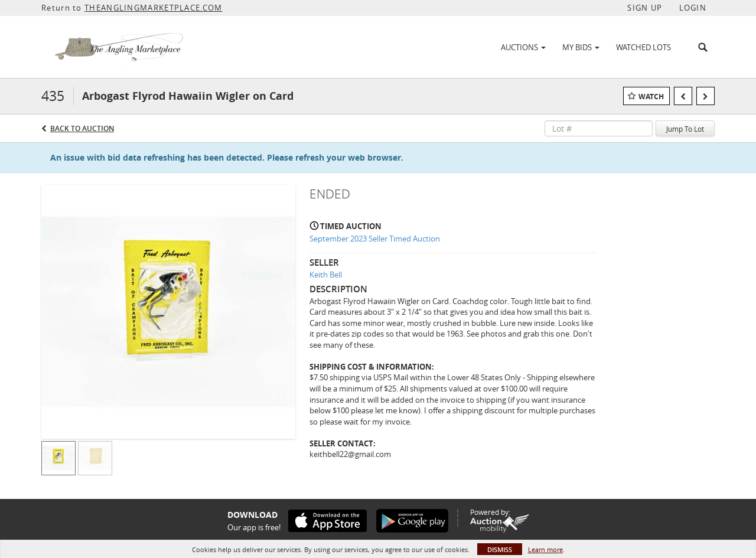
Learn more (545, 549)
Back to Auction (82, 128)
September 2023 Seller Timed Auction (375, 239)
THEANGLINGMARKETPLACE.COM (154, 8)
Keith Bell (326, 275)
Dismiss (500, 549)
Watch (651, 97)
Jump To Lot (685, 129)
